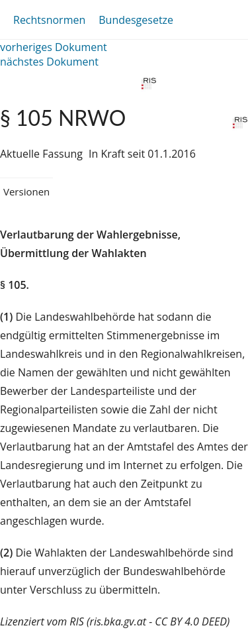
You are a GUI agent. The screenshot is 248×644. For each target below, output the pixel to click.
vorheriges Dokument (54, 47)
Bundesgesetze (136, 20)
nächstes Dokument (49, 62)
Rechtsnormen (49, 20)
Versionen (26, 191)
